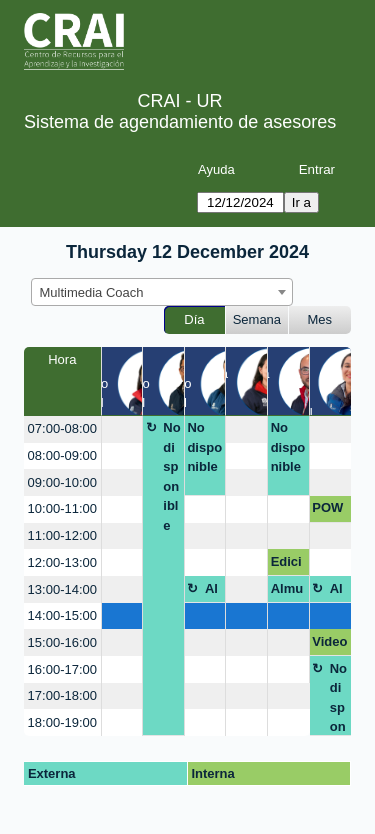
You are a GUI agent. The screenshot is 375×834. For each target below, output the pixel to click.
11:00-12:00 (62, 535)
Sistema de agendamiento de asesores (180, 122)
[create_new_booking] (122, 429)
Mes (320, 319)
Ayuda (216, 169)
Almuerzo (212, 592)
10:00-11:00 (62, 508)
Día (194, 319)
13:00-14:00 (62, 589)
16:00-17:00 (62, 669)
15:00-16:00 (62, 642)
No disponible (171, 476)
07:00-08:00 (62, 428)
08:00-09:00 (62, 455)
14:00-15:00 (62, 615)
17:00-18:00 (62, 695)
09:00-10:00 (62, 482)
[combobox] (162, 292)
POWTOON (327, 511)
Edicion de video (288, 565)
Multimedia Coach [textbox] (92, 292)
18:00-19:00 (62, 722)
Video (329, 641)
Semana (257, 319)
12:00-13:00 (62, 562)
